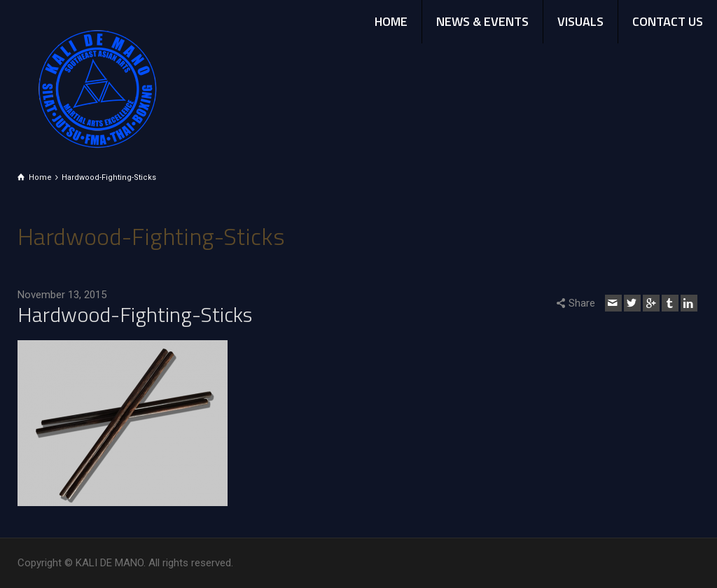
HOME (391, 21)
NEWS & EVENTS (482, 21)
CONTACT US (668, 21)
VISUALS (580, 21)
